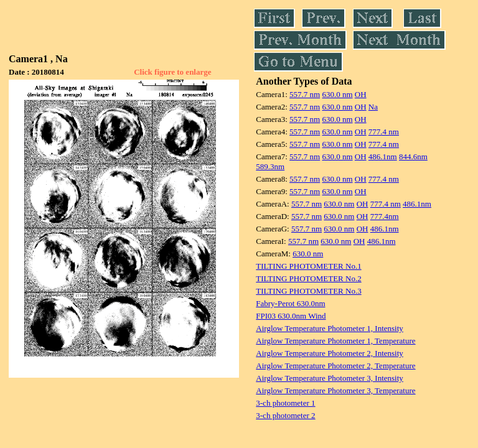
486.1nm (383, 156)
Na (373, 107)
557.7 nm (305, 94)
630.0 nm (337, 94)
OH (361, 94)
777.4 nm (384, 132)
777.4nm (385, 216)
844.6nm (413, 156)
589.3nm (270, 166)
